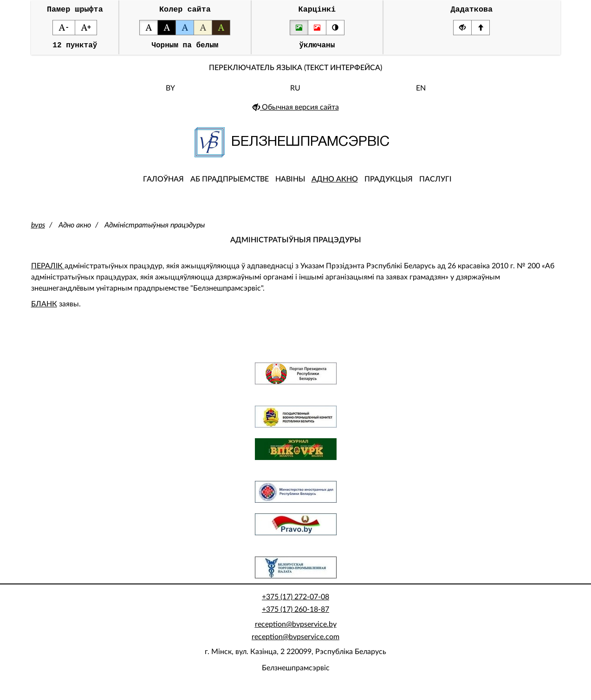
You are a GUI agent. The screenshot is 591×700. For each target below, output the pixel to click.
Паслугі (435, 183)
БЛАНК (44, 308)
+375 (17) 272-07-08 (295, 601)
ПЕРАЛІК (48, 270)
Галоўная (163, 183)
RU (295, 92)
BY (170, 92)
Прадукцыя (389, 183)
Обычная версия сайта (296, 111)
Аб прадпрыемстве (230, 183)
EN (421, 92)
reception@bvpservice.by (296, 629)
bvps (38, 229)
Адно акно (335, 183)
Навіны (290, 183)
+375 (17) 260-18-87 (295, 614)
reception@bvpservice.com (295, 641)
